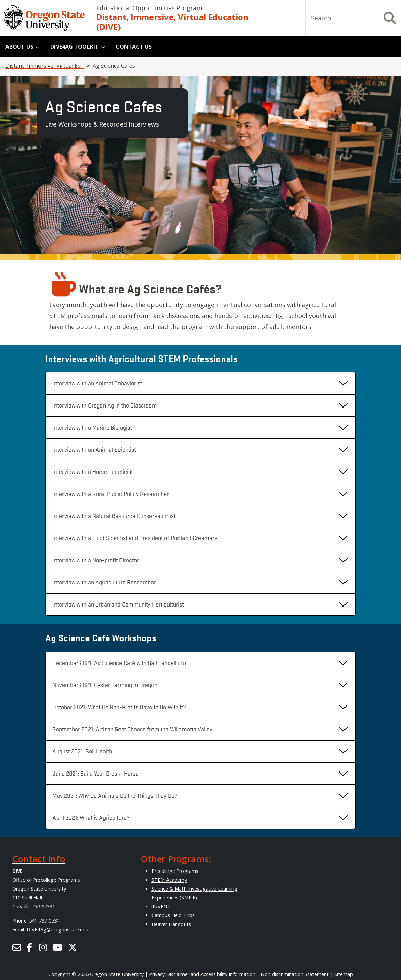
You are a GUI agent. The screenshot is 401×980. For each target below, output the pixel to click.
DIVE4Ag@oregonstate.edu (58, 929)
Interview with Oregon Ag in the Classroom (105, 405)
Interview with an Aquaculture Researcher (104, 582)
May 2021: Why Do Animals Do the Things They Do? (115, 795)
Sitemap (344, 974)
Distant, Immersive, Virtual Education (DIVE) (172, 22)
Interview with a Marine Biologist (92, 427)
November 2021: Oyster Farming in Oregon (105, 685)
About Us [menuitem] (19, 47)
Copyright (59, 974)
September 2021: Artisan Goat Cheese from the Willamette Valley (132, 729)
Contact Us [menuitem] (134, 47)
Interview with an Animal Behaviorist (97, 383)
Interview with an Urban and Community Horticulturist (118, 604)
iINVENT (161, 906)
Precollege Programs (175, 871)
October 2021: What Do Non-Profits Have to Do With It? (119, 707)
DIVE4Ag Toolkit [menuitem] (75, 47)
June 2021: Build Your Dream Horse (95, 773)
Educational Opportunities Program (149, 8)
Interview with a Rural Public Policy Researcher (111, 494)
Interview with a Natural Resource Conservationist (114, 516)
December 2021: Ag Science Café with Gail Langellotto (119, 663)
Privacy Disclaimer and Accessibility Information (202, 974)
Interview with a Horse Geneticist (93, 471)
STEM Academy (169, 880)
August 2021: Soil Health (82, 751)
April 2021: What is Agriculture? (91, 817)
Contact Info (39, 859)
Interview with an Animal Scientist (94, 449)
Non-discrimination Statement (295, 974)
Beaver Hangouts (171, 924)
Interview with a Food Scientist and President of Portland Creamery (135, 538)
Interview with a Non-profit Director (96, 560)
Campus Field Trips (173, 915)
